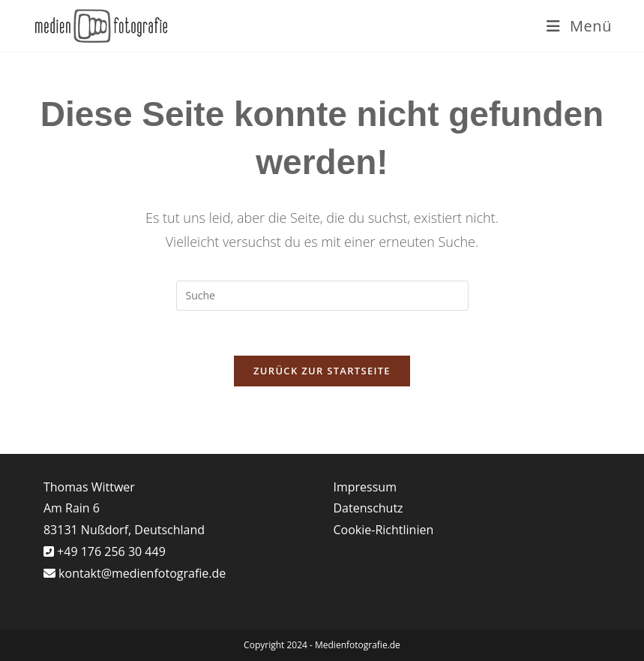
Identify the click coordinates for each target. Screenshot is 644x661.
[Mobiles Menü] (579, 26)
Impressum (365, 487)
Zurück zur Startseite (322, 371)
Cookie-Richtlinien (384, 530)
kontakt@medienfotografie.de (142, 573)
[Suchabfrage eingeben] (322, 296)
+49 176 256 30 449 (110, 551)
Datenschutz (368, 508)
